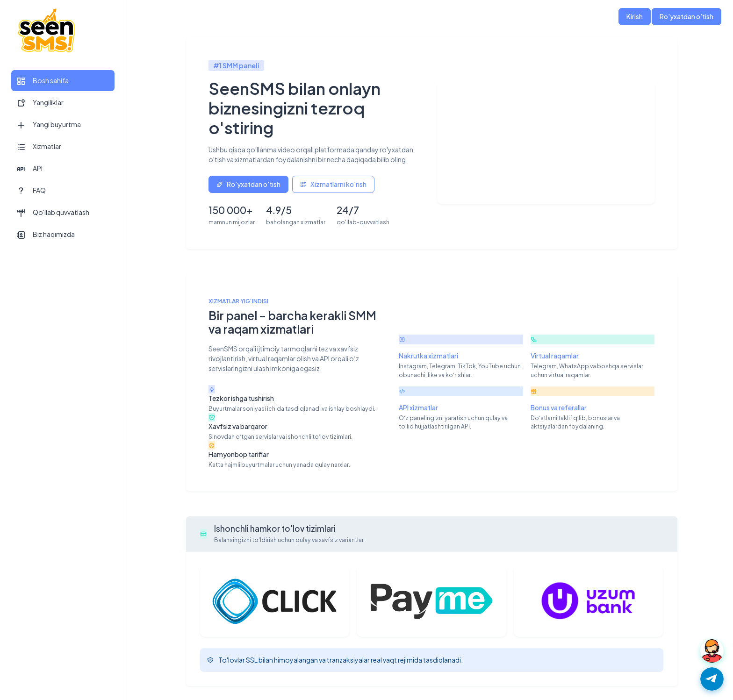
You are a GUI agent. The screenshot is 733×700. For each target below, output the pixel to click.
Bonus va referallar (559, 407)
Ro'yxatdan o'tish (686, 16)
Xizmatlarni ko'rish (333, 184)
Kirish (635, 16)
